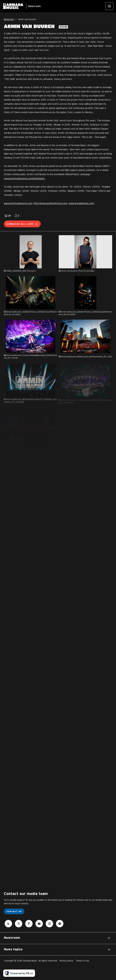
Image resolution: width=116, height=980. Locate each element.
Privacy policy (66, 961)
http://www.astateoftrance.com (50, 203)
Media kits (9, 19)
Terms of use (82, 961)
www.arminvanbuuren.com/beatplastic (24, 178)
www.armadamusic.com (81, 203)
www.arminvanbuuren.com (18, 203)
